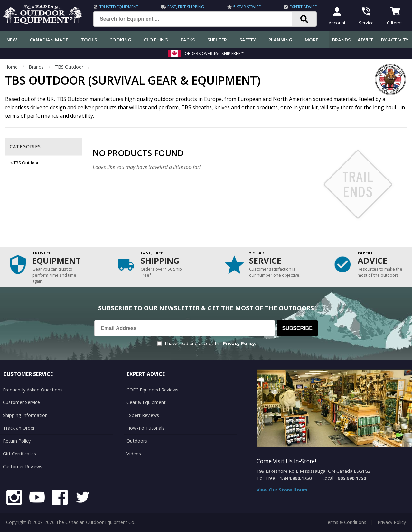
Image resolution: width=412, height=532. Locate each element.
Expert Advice (303, 7)
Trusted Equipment (119, 7)
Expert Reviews (143, 415)
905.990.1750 (352, 478)
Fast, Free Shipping (186, 7)
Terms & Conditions (346, 522)
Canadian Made (49, 40)
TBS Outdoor (69, 67)
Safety (248, 40)
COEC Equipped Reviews (152, 390)
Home (11, 67)
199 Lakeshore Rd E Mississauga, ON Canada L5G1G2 (314, 471)
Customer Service (21, 402)
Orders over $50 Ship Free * (214, 53)
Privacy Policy (239, 343)
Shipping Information (25, 415)
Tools (89, 40)
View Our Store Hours (282, 490)
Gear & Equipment (146, 402)
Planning (280, 40)
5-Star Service (247, 7)
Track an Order (19, 428)
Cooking (120, 40)
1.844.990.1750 (295, 478)
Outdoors (137, 441)
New (12, 40)
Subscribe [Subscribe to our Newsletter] (297, 328)
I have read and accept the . (210, 343)
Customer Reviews (23, 467)
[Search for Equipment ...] (198, 19)
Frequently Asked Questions (33, 390)
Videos (134, 454)
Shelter (217, 40)
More (312, 40)
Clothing (156, 40)
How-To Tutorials (145, 428)
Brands (341, 40)
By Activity (395, 40)
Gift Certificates (19, 454)
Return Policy (17, 441)
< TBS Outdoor (24, 163)
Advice (366, 40)
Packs (188, 40)
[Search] (304, 19)
